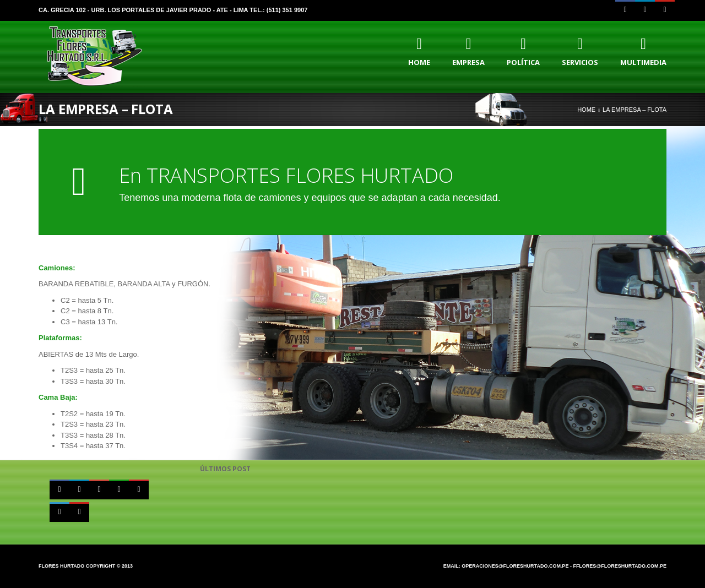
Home (586, 110)
